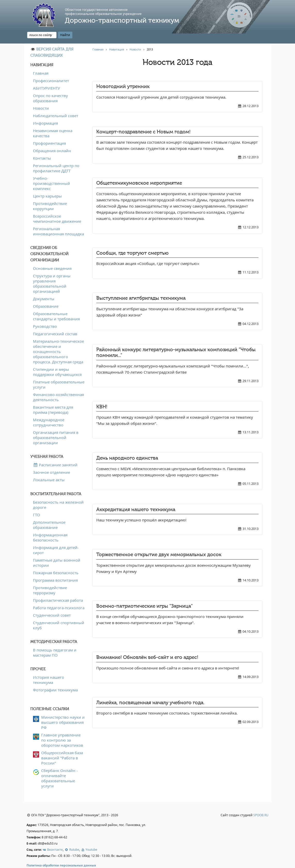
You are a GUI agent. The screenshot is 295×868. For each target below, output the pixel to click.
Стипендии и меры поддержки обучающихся (57, 360)
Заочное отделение (51, 460)
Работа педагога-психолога (59, 596)
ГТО (37, 503)
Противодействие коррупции (50, 194)
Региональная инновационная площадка (58, 219)
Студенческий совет (52, 603)
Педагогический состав (55, 322)
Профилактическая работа (58, 588)
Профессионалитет (51, 69)
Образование (46, 294)
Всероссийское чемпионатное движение (57, 207)
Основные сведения (52, 256)
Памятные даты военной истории (57, 551)
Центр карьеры (47, 184)
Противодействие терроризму (50, 578)
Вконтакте (53, 838)
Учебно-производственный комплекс (51, 171)
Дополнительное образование (49, 513)
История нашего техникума (49, 668)
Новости (41, 96)
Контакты (42, 146)
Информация (45, 111)
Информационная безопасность (50, 526)
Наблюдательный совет (56, 104)
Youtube (89, 838)
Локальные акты (49, 468)
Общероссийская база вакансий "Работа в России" (62, 746)
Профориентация (49, 131)
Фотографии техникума (55, 678)
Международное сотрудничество (49, 410)
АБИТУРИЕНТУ (46, 76)
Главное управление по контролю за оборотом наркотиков (62, 728)
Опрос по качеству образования (50, 86)
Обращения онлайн (52, 139)
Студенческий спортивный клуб (59, 613)
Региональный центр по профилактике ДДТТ (56, 156)
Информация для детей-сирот (56, 538)
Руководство (45, 314)
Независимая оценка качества (53, 121)
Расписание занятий (55, 453)
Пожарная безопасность (56, 561)
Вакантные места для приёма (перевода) (53, 398)
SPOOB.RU (261, 803)
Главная (41, 61)
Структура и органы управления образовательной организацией (52, 272)
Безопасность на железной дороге (58, 493)
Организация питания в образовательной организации (56, 426)
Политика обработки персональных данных (61, 854)
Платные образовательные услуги (59, 373)
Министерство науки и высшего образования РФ (63, 710)
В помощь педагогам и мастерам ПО (55, 641)
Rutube (72, 838)
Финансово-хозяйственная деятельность (58, 385)
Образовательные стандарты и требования (56, 304)
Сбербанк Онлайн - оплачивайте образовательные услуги (59, 766)
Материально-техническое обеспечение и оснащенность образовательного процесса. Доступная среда (58, 340)
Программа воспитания (55, 568)
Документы (44, 287)
